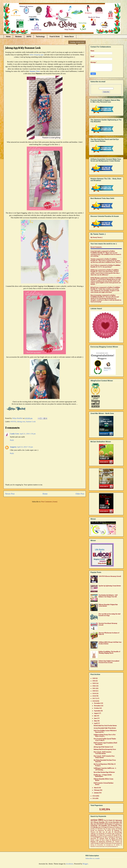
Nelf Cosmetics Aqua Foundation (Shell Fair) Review (105, 744)
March (96, 788)
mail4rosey (94, 270)
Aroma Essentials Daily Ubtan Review (105, 728)
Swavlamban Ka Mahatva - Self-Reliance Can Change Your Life (108, 596)
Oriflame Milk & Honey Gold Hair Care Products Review (110, 643)
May (96, 721)
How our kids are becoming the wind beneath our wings (109, 615)
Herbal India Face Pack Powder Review (105, 726)
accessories (108, 835)
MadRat (118, 845)
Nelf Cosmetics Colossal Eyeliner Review (104, 784)
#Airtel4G (93, 846)
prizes (117, 824)
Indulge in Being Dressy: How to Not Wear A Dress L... (105, 735)
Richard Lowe (95, 287)
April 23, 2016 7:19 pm (25, 447)
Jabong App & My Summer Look (103, 747)
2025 (94, 678)
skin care (93, 824)
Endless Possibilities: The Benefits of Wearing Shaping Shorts (109, 652)
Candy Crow (15, 434)
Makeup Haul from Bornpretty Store (105, 749)
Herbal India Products (114, 834)
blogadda (104, 825)
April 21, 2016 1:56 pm (28, 434)
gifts (110, 832)
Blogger (85, 864)
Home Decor (69, 37)
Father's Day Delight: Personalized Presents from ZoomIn (109, 662)
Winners (93, 832)
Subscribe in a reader (93, 858)
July (95, 716)
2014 (94, 798)
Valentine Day (101, 829)
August (96, 713)
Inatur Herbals (95, 843)
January (97, 793)
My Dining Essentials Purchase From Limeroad (105, 761)
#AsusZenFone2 (101, 846)
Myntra (113, 838)
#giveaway (119, 820)
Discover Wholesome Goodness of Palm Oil (109, 634)
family (116, 835)
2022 (94, 686)
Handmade (102, 834)
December (97, 703)
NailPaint (117, 831)
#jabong (92, 845)
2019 (94, 693)
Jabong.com (21, 422)
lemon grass (117, 843)
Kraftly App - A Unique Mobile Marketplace (103, 776)
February (97, 790)
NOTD (109, 831)
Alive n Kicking (109, 837)
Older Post (80, 494)
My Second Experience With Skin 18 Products (105, 765)
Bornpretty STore (116, 825)
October (97, 708)
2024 (94, 681)
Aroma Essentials (114, 822)
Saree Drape (105, 840)
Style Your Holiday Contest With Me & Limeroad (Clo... (105, 731)
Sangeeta (13, 447)
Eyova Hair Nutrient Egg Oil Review (104, 772)
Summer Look (31, 422)
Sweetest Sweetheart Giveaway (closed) (108, 624)
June (96, 718)
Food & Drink (55, 37)
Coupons (117, 842)
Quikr (102, 843)
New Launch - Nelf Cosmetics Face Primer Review (104, 757)
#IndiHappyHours (97, 837)
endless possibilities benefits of (103, 252)
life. (121, 835)
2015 (94, 796)
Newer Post (10, 494)
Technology (40, 37)
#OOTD (13, 422)
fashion (118, 827)
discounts (109, 843)
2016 (94, 701)
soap (105, 827)
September (98, 711)
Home (8, 37)
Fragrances (101, 831)
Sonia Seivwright (96, 251)
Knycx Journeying (96, 295)
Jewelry (93, 829)
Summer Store (35, 71)
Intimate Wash (104, 838)
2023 (94, 683)
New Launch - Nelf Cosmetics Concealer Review (102, 753)
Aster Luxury (112, 829)
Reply (12, 440)
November (97, 706)
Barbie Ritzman (95, 278)
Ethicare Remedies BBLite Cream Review (103, 780)
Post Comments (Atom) (49, 502)
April (96, 723)
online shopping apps (36, 55)
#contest (110, 824)
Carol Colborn (95, 265)
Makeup (112, 827)
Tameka (93, 259)
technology (94, 825)
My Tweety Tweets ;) (96, 237)
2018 (94, 696)
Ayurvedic (93, 838)
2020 (94, 691)
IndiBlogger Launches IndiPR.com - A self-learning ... (105, 769)
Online (101, 835)
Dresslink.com (110, 845)
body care (102, 832)
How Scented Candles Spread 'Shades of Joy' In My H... (105, 739)
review (94, 820)
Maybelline (94, 835)
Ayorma (118, 837)
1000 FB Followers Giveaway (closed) (110, 576)
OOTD (29, 37)
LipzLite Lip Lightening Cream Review (110, 586)
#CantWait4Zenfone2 (111, 846)
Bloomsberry (100, 845)
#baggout (93, 842)
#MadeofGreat (116, 840)
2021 (94, 688)
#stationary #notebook (105, 842)
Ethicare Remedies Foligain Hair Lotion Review (108, 605)
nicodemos (70, 864)
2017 (94, 698)
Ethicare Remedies (99, 822)
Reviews (18, 37)
